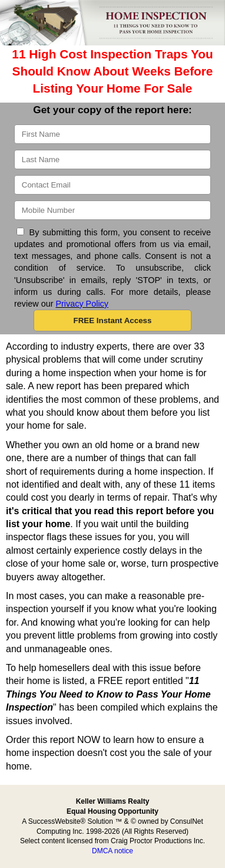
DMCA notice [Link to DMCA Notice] (113, 851)
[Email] (113, 185)
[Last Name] (113, 160)
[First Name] (113, 134)
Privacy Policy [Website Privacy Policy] (82, 304)
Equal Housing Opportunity (113, 811)
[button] (112, 320)
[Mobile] (113, 210)
